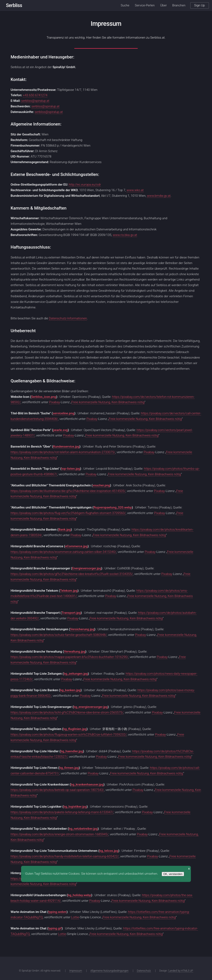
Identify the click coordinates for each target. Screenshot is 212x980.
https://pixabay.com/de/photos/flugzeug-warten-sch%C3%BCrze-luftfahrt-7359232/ (69, 735)
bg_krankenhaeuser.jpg (87, 784)
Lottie (75, 917)
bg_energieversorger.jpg (91, 707)
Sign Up (200, 5)
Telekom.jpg (69, 591)
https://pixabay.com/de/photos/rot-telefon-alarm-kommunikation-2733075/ (63, 452)
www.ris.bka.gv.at (125, 235)
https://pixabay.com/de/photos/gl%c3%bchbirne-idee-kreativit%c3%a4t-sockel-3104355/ (72, 574)
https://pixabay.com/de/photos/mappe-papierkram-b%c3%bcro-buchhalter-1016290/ (69, 657)
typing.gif (55, 928)
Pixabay (54, 402)
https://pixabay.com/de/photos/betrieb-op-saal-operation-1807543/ (57, 790)
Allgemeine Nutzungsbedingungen (110, 971)
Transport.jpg (71, 613)
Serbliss (14, 5)
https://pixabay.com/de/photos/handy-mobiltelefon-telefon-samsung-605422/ (65, 856)
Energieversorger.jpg (87, 568)
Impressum (76, 971)
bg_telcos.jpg (109, 851)
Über (164, 5)
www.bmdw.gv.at (159, 196)
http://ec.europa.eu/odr (85, 185)
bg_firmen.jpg (69, 768)
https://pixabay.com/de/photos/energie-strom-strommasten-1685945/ (60, 834)
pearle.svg (60, 430)
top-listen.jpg (71, 469)
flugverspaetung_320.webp (113, 507)
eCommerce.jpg (76, 546)
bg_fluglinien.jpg (75, 729)
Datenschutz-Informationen (68, 318)
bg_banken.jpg (70, 690)
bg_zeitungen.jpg (76, 674)
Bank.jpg (65, 530)
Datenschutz (144, 971)
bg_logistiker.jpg (75, 807)
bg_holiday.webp (79, 895)
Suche (125, 5)
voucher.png (101, 485)
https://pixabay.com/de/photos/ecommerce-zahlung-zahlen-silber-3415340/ (63, 552)
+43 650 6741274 (35, 95)
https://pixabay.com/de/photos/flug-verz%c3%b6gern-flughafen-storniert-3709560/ (68, 513)
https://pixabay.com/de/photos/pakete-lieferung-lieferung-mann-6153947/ (62, 812)
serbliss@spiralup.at (35, 101)
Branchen (179, 5)
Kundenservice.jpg (66, 447)
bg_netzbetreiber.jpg (83, 829)
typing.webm (57, 912)
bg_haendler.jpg (72, 751)
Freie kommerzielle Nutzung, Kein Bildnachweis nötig (108, 402)
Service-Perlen (145, 5)
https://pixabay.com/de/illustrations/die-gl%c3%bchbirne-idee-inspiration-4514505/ (68, 491)
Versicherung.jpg (82, 629)
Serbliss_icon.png (44, 397)
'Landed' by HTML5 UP (181, 971)
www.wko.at (135, 190)
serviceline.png (64, 413)
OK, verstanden (173, 874)
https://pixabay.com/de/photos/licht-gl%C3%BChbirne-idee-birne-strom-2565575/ (67, 712)
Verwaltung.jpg (75, 652)
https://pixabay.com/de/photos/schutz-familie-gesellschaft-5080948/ (59, 635)
